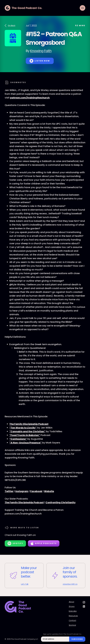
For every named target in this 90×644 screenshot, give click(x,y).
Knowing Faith (41, 51)
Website (49, 491)
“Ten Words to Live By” (23, 428)
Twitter (9, 491)
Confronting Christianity (61, 502)
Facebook (36, 491)
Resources (73, 616)
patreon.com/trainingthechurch (30, 98)
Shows (72, 607)
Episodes (73, 611)
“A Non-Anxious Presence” (25, 443)
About (71, 602)
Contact (72, 621)
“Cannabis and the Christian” (27, 431)
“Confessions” (18, 439)
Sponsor (72, 625)
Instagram (22, 491)
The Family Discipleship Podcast (29, 424)
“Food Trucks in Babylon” (25, 435)
